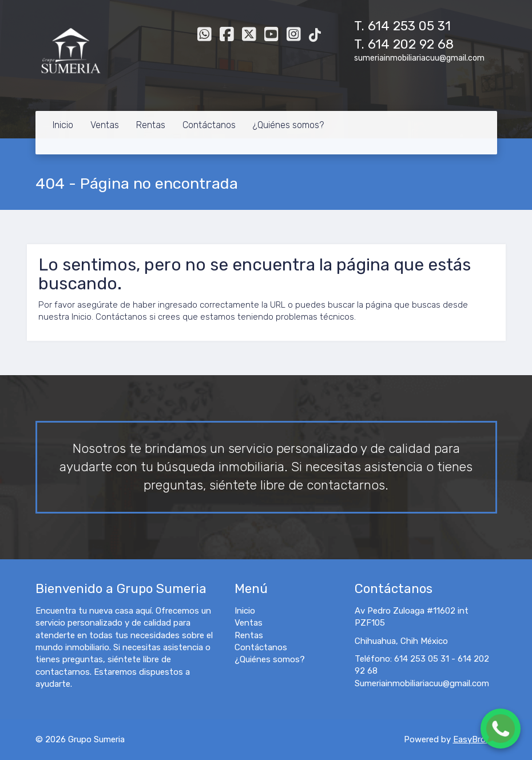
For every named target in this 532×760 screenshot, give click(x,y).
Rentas (151, 125)
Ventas (105, 125)
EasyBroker (475, 739)
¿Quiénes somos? (288, 125)
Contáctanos (209, 125)
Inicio (63, 125)
